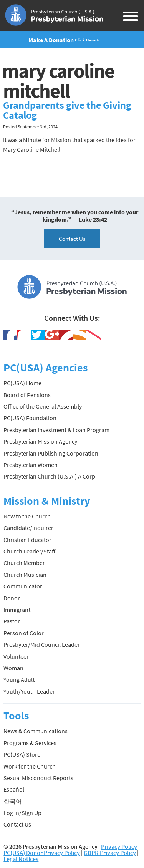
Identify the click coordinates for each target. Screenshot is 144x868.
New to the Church (27, 516)
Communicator (23, 586)
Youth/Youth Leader (29, 691)
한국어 (13, 801)
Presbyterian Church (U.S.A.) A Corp (49, 476)
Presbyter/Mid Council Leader (42, 644)
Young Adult (19, 679)
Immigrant (17, 610)
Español (14, 789)
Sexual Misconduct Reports (38, 778)
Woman (13, 668)
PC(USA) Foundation (30, 418)
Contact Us (72, 239)
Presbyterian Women (31, 465)
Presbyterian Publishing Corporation (51, 453)
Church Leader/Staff (29, 551)
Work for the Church (30, 766)
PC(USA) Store (22, 754)
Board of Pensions (27, 395)
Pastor (12, 621)
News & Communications (36, 731)
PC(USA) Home (22, 383)
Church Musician (25, 575)
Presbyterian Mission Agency (40, 441)
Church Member (24, 563)
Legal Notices (21, 859)
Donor (12, 598)
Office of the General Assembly (43, 406)
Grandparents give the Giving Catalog (67, 110)
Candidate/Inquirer (28, 528)
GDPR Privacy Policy (110, 853)
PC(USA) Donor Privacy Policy (42, 853)
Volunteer (16, 656)
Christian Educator (27, 540)
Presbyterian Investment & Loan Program (56, 430)
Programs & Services (30, 743)
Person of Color (24, 633)
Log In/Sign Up (22, 813)
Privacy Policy (119, 846)
